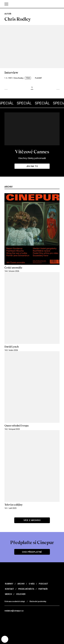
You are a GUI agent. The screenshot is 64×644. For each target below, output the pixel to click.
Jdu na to (32, 166)
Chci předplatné (32, 552)
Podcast (43, 584)
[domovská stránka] (32, 4)
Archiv (21, 584)
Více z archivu (32, 520)
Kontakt (9, 589)
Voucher (21, 594)
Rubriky (9, 584)
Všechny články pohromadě (32, 158)
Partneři (43, 589)
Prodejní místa (26, 589)
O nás (31, 584)
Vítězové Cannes (32, 152)
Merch (8, 594)
